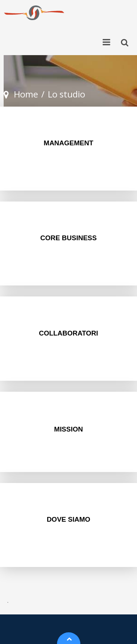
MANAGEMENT (69, 143)
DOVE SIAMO (68, 519)
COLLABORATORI (68, 333)
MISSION (68, 429)
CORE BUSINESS (68, 238)
